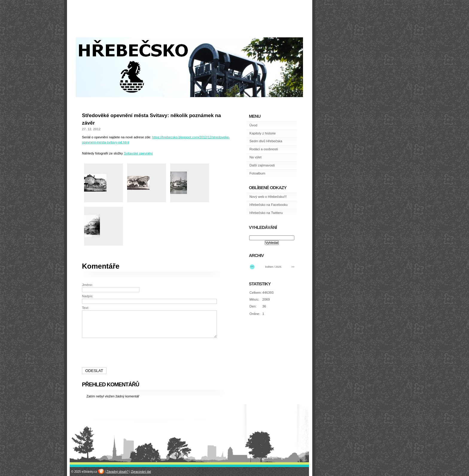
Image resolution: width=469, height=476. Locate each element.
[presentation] (150, 353)
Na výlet (255, 157)
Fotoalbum (257, 173)
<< (252, 267)
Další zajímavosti (262, 165)
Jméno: (87, 285)
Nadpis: (88, 296)
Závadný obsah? (118, 472)
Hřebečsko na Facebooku (269, 205)
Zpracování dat (141, 472)
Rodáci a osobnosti (264, 149)
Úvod (253, 125)
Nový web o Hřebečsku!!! (268, 197)
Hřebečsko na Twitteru (266, 213)
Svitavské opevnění (138, 153)
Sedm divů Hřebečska (266, 141)
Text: (86, 308)
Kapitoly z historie (263, 133)
